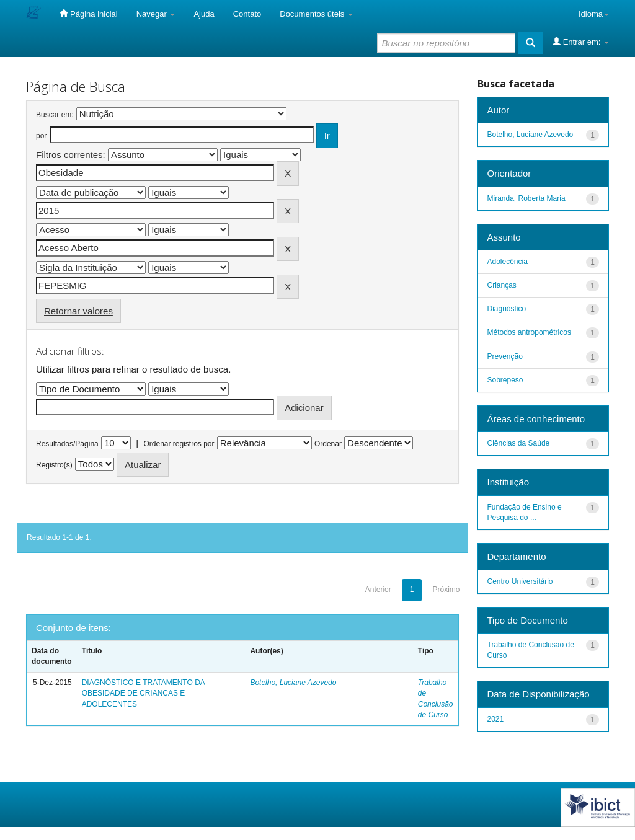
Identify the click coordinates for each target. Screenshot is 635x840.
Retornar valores (78, 311)
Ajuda (204, 14)
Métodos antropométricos (529, 332)
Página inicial (88, 14)
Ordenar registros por (179, 444)
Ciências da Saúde (519, 443)
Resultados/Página (67, 444)
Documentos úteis (316, 14)
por (41, 136)
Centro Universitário (520, 581)
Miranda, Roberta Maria (526, 198)
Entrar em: (581, 42)
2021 (496, 719)
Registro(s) (54, 465)
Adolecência (508, 262)
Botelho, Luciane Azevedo (293, 683)
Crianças (502, 285)
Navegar (156, 14)
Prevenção (505, 356)
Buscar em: (55, 115)
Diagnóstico (507, 309)
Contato (247, 14)
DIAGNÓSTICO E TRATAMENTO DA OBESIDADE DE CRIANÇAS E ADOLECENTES (143, 693)
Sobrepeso (505, 380)
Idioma (594, 14)
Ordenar (328, 444)
